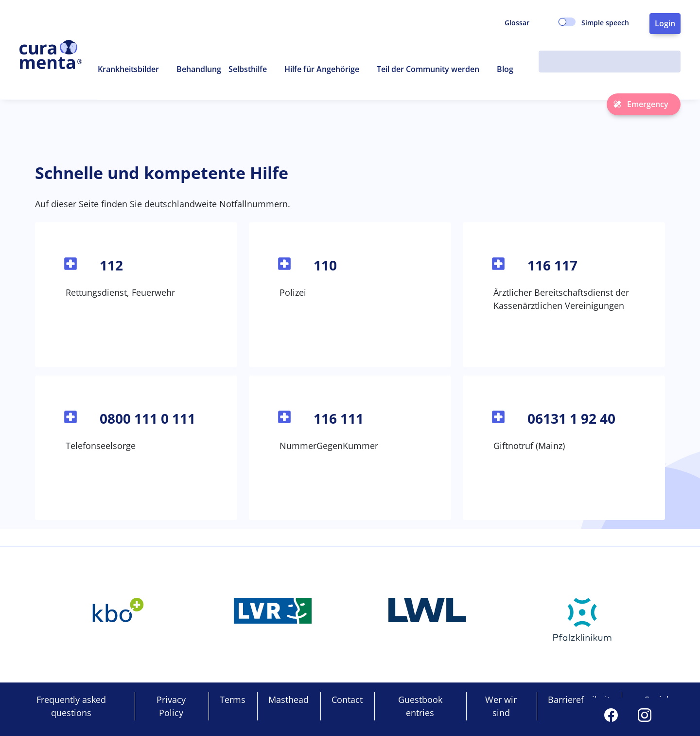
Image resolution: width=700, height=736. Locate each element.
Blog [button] (505, 69)
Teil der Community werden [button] (428, 69)
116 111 (339, 418)
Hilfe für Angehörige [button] (322, 69)
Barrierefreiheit (579, 700)
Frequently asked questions (71, 706)
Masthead (289, 700)
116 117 (552, 265)
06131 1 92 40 (571, 418)
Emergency (648, 104)
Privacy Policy (171, 706)
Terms (233, 700)
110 (325, 265)
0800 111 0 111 (148, 418)
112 (111, 265)
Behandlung (199, 69)
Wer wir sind (501, 706)
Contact (347, 700)
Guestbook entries (420, 706)
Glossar (517, 23)
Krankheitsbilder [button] (128, 69)
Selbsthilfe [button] (248, 69)
